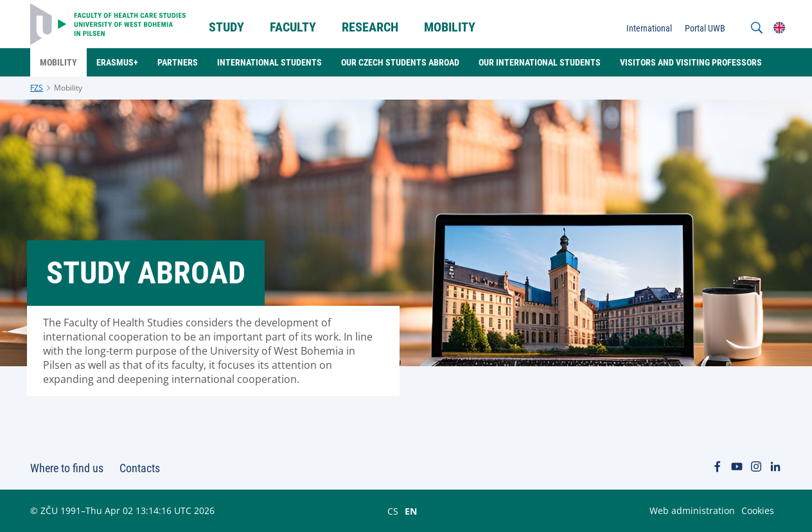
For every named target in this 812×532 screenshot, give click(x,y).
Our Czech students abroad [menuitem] (400, 62)
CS (393, 511)
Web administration (692, 510)
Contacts (140, 468)
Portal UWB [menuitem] (705, 28)
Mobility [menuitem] (450, 27)
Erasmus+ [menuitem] (117, 62)
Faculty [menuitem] (293, 27)
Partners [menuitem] (178, 62)
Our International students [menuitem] (540, 62)
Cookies (758, 510)
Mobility (68, 88)
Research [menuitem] (370, 27)
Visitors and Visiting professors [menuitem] (691, 62)
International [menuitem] (649, 28)
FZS (37, 88)
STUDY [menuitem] (226, 27)
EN (411, 511)
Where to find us (67, 468)
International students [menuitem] (269, 62)
